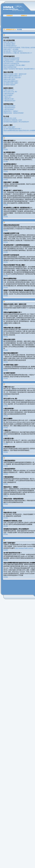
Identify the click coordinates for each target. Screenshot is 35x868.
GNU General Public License (24, 548)
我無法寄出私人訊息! (10, 118)
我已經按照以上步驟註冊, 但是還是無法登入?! (18, 53)
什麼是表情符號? (9, 93)
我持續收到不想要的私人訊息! (13, 120)
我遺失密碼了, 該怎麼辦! (11, 49)
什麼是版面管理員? (9, 108)
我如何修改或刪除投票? (11, 81)
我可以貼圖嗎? (8, 95)
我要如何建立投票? (9, 79)
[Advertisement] (18, 23)
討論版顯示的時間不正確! (11, 60)
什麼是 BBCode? (9, 90)
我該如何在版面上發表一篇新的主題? (15, 74)
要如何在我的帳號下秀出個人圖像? (14, 65)
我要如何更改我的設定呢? (12, 58)
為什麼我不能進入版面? (11, 83)
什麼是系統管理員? (9, 106)
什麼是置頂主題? (9, 99)
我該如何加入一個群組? (11, 111)
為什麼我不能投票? (9, 85)
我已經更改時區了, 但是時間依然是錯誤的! (17, 62)
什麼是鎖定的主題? (9, 101)
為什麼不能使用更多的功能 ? (12, 129)
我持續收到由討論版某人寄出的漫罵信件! (16, 122)
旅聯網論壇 (9, 16)
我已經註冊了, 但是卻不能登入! (13, 51)
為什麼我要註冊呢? (9, 44)
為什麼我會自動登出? (10, 46)
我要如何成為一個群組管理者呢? (14, 113)
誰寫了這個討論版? (9, 127)
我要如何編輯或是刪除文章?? (13, 76)
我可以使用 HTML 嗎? (10, 92)
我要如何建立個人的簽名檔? (12, 78)
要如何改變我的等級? (10, 67)
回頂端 (6, 150)
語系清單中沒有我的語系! (11, 63)
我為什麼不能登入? (9, 42)
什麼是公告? (7, 97)
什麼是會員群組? (9, 109)
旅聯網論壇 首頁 (10, 30)
